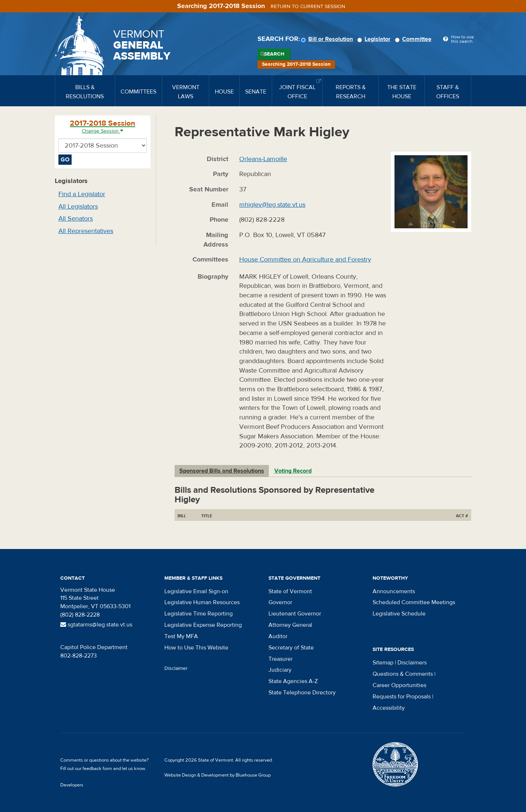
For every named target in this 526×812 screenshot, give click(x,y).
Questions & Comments (403, 674)
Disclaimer (176, 668)
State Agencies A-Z (293, 681)
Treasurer (281, 659)
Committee (414, 39)
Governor (280, 602)
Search (274, 54)
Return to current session (308, 7)
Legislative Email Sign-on (196, 591)
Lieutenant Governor (295, 614)
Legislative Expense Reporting (203, 625)
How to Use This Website (196, 648)
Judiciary (280, 670)
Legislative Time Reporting (199, 614)
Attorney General (290, 625)
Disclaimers (412, 663)
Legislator (375, 39)
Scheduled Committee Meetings (414, 602)
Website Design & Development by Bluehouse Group (218, 775)
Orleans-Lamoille (263, 159)
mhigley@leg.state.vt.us (272, 205)
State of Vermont (290, 591)
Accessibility (389, 708)
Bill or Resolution (328, 39)
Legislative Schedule (399, 614)
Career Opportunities (399, 685)
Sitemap (383, 663)
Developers (72, 785)
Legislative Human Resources (202, 602)
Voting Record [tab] (293, 471)
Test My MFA (181, 636)
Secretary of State (291, 648)
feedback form (97, 769)
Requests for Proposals (402, 697)
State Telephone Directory (302, 693)
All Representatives (86, 231)
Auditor (278, 636)
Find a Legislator (82, 194)
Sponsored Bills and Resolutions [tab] (222, 471)
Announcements (394, 591)
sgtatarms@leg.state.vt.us (96, 625)
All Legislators (78, 207)
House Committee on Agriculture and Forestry (305, 260)
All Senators (76, 219)
